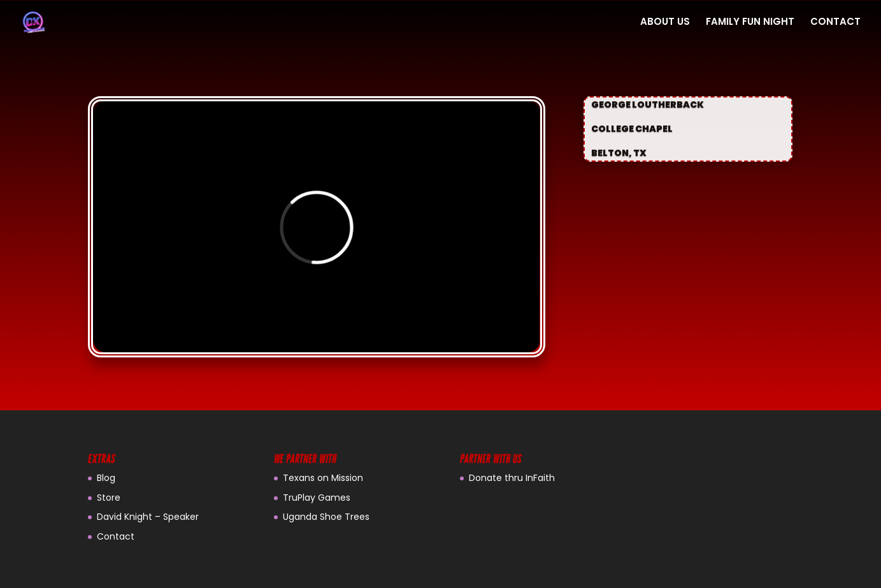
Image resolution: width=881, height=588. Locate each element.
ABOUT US (665, 23)
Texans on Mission (323, 478)
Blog (106, 478)
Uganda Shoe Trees (326, 517)
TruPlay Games (317, 498)
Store (109, 498)
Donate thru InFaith (512, 478)
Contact (116, 536)
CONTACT (835, 23)
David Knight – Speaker (148, 517)
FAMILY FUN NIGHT (750, 23)
